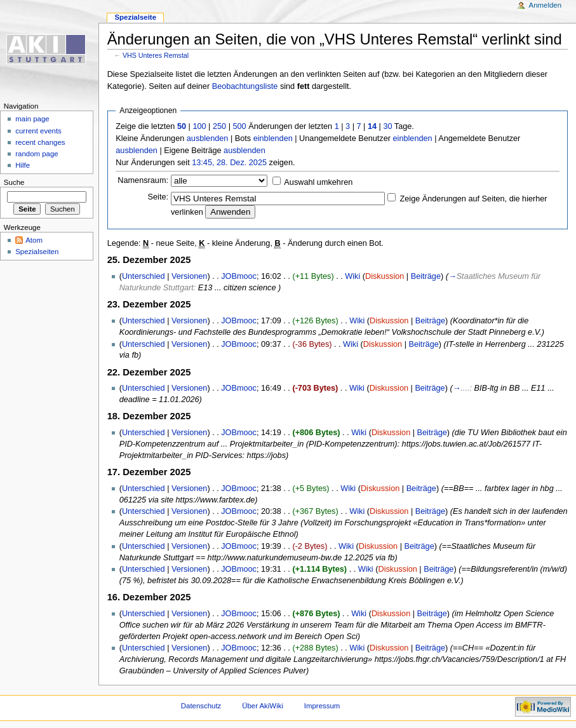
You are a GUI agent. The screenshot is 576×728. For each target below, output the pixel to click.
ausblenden (208, 138)
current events (38, 131)
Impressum (322, 706)
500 (239, 126)
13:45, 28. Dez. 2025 (229, 163)
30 (387, 126)
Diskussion (385, 276)
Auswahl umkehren (318, 182)
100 (199, 126)
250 (219, 126)
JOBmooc (239, 276)
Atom (34, 240)
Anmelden (546, 5)
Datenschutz (201, 706)
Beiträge (426, 276)
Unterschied (144, 276)
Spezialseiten (37, 252)
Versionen (189, 276)
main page (32, 119)
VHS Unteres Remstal (156, 55)
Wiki (352, 276)
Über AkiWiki (263, 706)
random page (37, 154)
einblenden (273, 138)
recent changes (40, 142)
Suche (14, 182)
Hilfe (23, 165)
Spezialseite (135, 17)
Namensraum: (143, 180)
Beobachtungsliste (245, 86)
